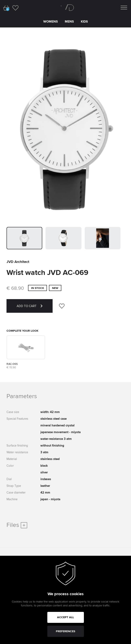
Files (17, 525)
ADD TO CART (35, 308)
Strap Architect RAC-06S (18, 337)
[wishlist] (15, 8)
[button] (24, 238)
